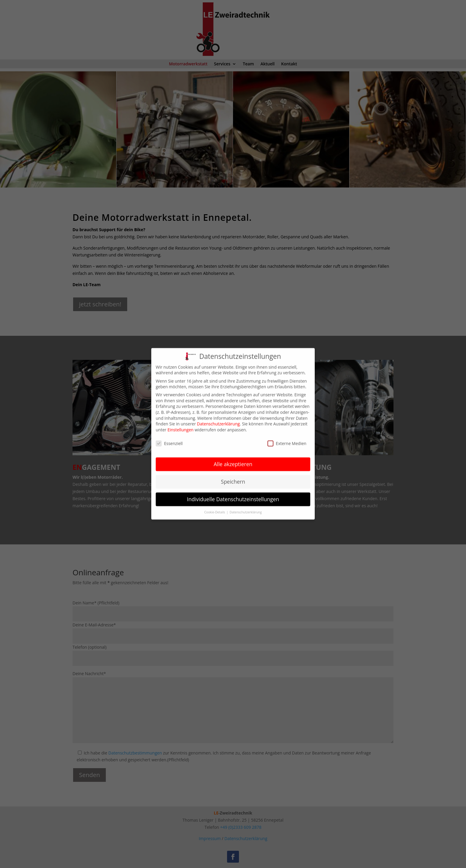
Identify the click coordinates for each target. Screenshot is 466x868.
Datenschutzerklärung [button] (246, 506)
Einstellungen (180, 424)
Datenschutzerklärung (218, 418)
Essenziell (169, 438)
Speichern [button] (233, 476)
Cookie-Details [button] (215, 506)
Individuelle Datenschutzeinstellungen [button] (233, 494)
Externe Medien (287, 438)
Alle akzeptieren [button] (233, 459)
